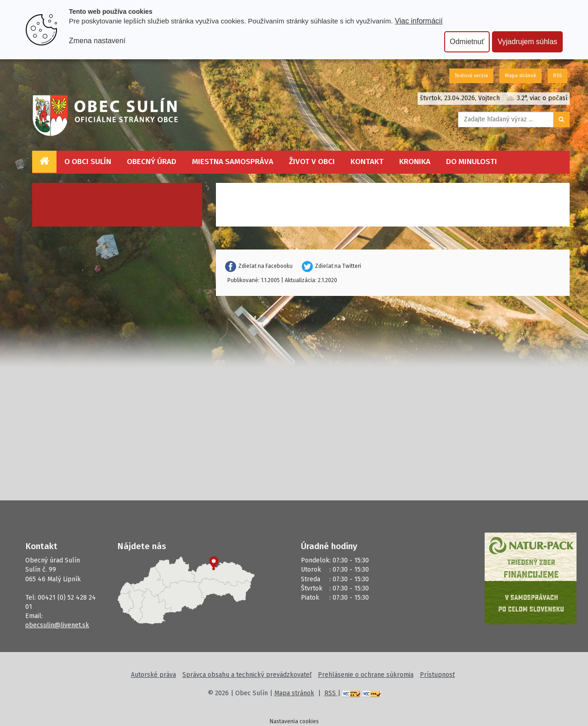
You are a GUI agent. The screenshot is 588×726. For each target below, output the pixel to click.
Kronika (415, 162)
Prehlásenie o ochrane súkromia (366, 675)
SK (441, 76)
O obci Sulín (88, 162)
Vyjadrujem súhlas (527, 42)
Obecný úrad (152, 162)
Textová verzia (471, 76)
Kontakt (367, 162)
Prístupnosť (437, 675)
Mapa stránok (520, 76)
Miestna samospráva (233, 162)
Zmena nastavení (97, 41)
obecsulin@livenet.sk (57, 625)
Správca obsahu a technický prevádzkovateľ (247, 675)
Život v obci (312, 162)
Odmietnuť (467, 42)
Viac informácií (418, 21)
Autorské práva (153, 675)
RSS (557, 76)
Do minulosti (472, 162)
